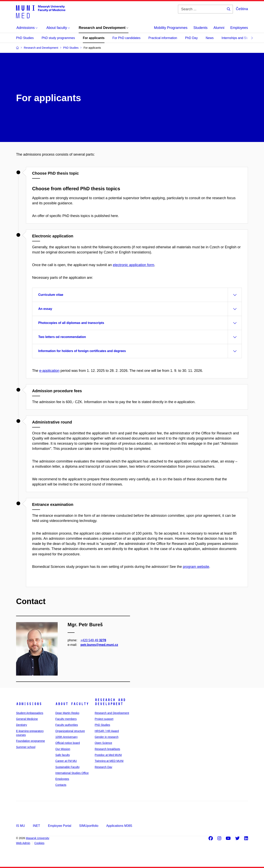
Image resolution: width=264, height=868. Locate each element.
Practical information (163, 38)
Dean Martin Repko (67, 713)
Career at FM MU (66, 761)
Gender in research (107, 737)
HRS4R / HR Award (107, 731)
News (210, 38)
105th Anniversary (66, 737)
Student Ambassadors (30, 713)
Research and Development (110, 702)
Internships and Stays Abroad (242, 38)
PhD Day (191, 38)
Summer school (26, 747)
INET (36, 826)
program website (196, 567)
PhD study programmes (58, 38)
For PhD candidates (126, 38)
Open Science (103, 743)
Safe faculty (63, 755)
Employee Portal (60, 826)
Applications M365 (119, 826)
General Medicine (27, 719)
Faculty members (66, 719)
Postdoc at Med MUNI (108, 755)
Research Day (104, 767)
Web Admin (23, 843)
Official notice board (67, 743)
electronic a (133, 265)
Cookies (39, 843)
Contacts (61, 785)
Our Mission (63, 749)
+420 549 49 (93, 640)
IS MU (20, 826)
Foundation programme (31, 741)
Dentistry (22, 725)
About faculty (72, 704)
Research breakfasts (107, 749)
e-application (49, 371)
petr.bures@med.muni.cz (99, 645)
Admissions (29, 704)
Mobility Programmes (171, 28)
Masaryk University (37, 838)
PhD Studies (25, 38)
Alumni (219, 28)
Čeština (242, 9)
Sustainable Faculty (67, 767)
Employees (239, 28)
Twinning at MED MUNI (109, 761)
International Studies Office (72, 773)
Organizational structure (70, 731)
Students (200, 28)
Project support (104, 719)
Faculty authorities (67, 725)
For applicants (94, 38)
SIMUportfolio (89, 826)
